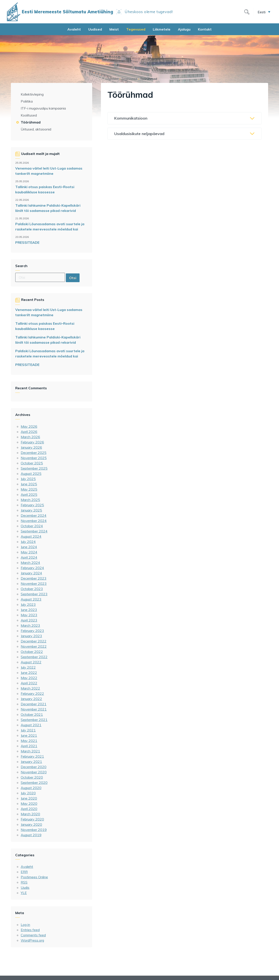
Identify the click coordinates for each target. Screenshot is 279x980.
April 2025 (29, 494)
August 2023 (31, 599)
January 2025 (31, 510)
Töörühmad (31, 122)
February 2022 (32, 693)
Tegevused (136, 29)
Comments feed (33, 935)
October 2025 (32, 463)
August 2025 (31, 474)
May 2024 (29, 552)
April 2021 (29, 746)
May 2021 (29, 741)
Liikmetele (162, 29)
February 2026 (32, 442)
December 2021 (34, 704)
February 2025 (32, 505)
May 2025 (29, 489)
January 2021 (31, 762)
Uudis (25, 887)
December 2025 (34, 453)
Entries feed (30, 930)
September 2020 (34, 783)
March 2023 (30, 625)
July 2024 (28, 542)
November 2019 (34, 830)
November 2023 (34, 584)
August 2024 (31, 536)
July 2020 (28, 793)
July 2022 (28, 667)
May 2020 (29, 803)
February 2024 (32, 568)
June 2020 (29, 798)
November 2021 (34, 709)
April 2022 (29, 683)
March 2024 (30, 563)
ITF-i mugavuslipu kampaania (43, 108)
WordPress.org (32, 940)
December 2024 (34, 515)
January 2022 (31, 699)
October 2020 (32, 777)
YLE (24, 893)
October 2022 (32, 652)
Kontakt (205, 29)
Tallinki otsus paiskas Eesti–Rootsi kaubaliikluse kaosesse (45, 189)
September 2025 (34, 468)
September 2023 (34, 594)
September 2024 (34, 531)
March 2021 (30, 751)
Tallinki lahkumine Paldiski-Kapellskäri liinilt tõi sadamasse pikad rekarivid (48, 208)
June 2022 (29, 673)
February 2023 (32, 631)
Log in (25, 925)
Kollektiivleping (32, 94)
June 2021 (29, 735)
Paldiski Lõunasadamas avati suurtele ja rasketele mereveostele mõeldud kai (50, 227)
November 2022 (34, 646)
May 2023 (29, 615)
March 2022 (30, 688)
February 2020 (32, 819)
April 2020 (29, 809)
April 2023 (29, 620)
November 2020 (34, 772)
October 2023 (32, 589)
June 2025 (29, 484)
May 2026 (29, 426)
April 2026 (29, 432)
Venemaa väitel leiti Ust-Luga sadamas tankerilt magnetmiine (49, 171)
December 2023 (34, 578)
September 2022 (34, 657)
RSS (24, 882)
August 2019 (31, 835)
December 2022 (34, 641)
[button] (264, 12)
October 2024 (32, 526)
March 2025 (30, 500)
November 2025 (34, 458)
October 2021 (32, 714)
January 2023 (31, 636)
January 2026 (31, 447)
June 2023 (29, 610)
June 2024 (29, 547)
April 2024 (29, 557)
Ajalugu (184, 29)
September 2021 (34, 720)
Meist (114, 29)
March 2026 (30, 437)
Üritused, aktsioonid (36, 129)
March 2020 (30, 814)
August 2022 (31, 662)
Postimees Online (34, 877)
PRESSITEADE (27, 242)
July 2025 (28, 479)
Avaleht (74, 29)
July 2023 (28, 604)
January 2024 (31, 573)
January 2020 (31, 824)
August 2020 (31, 788)
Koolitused (29, 115)
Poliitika (27, 101)
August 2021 (31, 725)
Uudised (95, 29)
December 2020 (34, 767)
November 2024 (34, 521)
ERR (24, 872)
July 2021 (28, 730)
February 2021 (32, 756)
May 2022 (29, 678)
